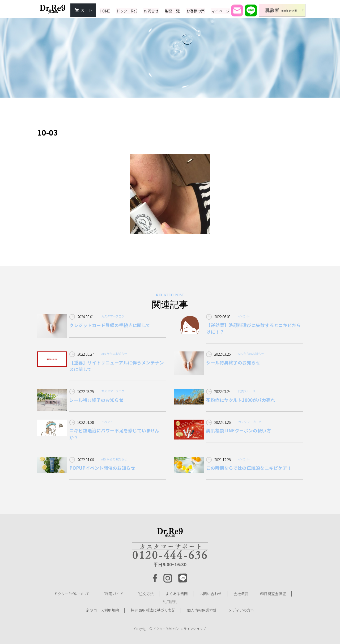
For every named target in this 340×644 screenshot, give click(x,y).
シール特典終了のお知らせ (233, 363)
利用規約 (170, 602)
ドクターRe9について (72, 594)
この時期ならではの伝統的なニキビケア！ (249, 468)
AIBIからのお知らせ (114, 354)
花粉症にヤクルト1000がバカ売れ (241, 400)
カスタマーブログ (113, 316)
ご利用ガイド (112, 594)
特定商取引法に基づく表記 (153, 610)
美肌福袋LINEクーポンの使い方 (239, 431)
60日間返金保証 (273, 594)
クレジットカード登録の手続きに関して (110, 325)
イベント (244, 316)
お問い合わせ (211, 594)
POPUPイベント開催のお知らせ (102, 468)
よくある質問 (177, 594)
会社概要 (241, 594)
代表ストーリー (248, 391)
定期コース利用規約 (102, 610)
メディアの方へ (241, 610)
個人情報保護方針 (202, 610)
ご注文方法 (144, 594)
